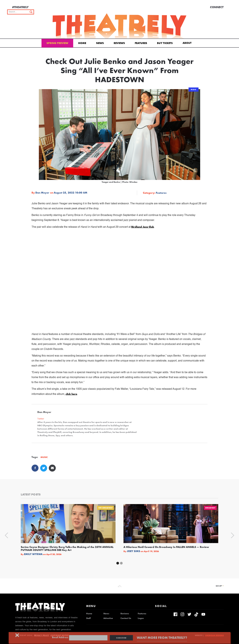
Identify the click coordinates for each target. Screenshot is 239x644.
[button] (188, 43)
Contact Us (126, 618)
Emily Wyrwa (33, 554)
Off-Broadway (105, 508)
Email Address (66, 637)
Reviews (119, 43)
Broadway (210, 508)
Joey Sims (133, 551)
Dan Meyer (42, 193)
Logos (141, 618)
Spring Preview (57, 43)
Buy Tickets (165, 43)
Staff (88, 618)
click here (71, 394)
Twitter (41, 419)
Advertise (108, 618)
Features (141, 43)
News (100, 43)
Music (194, 90)
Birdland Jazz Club (143, 227)
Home (82, 43)
